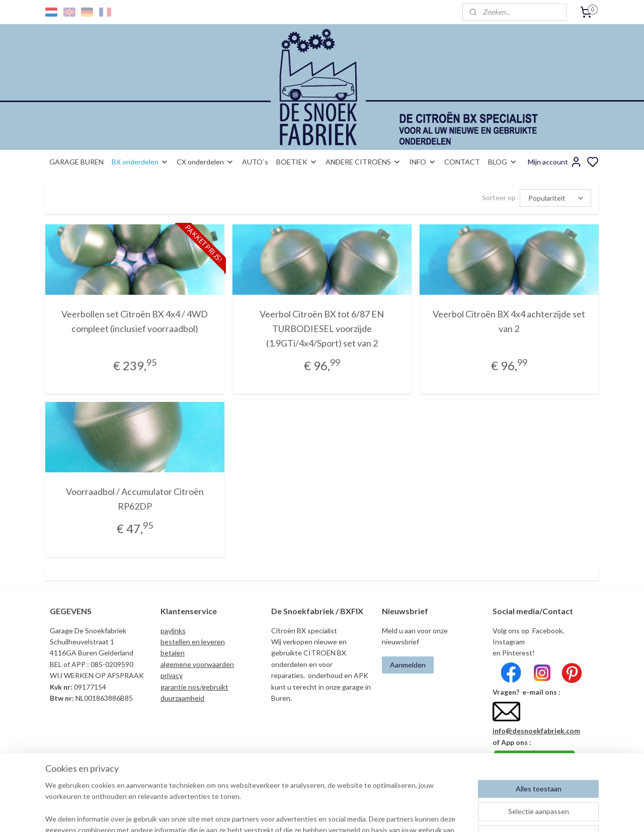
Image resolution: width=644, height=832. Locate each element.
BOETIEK (297, 162)
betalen (173, 653)
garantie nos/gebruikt (194, 687)
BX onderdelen (140, 162)
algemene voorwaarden (197, 664)
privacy (172, 675)
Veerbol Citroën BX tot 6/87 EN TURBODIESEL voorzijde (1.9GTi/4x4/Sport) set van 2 (322, 328)
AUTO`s (255, 162)
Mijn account (555, 162)
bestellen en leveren (193, 642)
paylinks (173, 631)
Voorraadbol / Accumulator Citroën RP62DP (135, 499)
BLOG (503, 162)
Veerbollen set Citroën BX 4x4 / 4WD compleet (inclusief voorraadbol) (135, 321)
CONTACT (462, 162)
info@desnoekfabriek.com (536, 731)
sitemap (357, 814)
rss (375, 814)
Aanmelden (408, 665)
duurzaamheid (182, 698)
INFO (423, 162)
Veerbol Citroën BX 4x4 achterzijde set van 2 (509, 321)
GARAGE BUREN (76, 162)
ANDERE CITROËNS (363, 162)
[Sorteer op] (555, 198)
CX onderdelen (205, 162)
